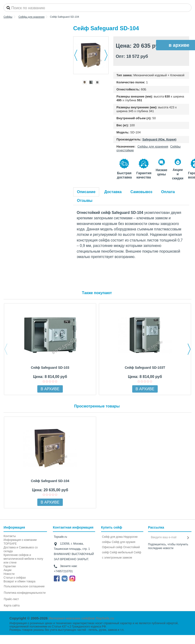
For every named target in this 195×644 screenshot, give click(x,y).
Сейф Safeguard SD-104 (50, 481)
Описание (86, 192)
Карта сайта (12, 606)
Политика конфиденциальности (25, 593)
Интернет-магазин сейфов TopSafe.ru (81, 618)
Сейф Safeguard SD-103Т (145, 368)
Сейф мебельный (121, 552)
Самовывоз (142, 192)
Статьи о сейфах (15, 578)
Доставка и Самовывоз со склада (21, 549)
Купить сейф (112, 527)
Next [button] (189, 349)
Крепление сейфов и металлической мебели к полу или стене (23, 559)
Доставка (113, 192)
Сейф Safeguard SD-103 (50, 368)
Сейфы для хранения (153, 146)
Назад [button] (76, 55)
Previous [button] (6, 349)
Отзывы (85, 201)
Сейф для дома (112, 537)
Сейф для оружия (123, 542)
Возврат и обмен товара (19, 581)
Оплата (168, 192)
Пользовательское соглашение (24, 586)
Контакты (10, 536)
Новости (9, 574)
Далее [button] (106, 55)
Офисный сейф (112, 547)
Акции (8, 570)
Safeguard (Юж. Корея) (159, 139)
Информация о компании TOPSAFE (20, 542)
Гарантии (10, 566)
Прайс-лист (11, 599)
